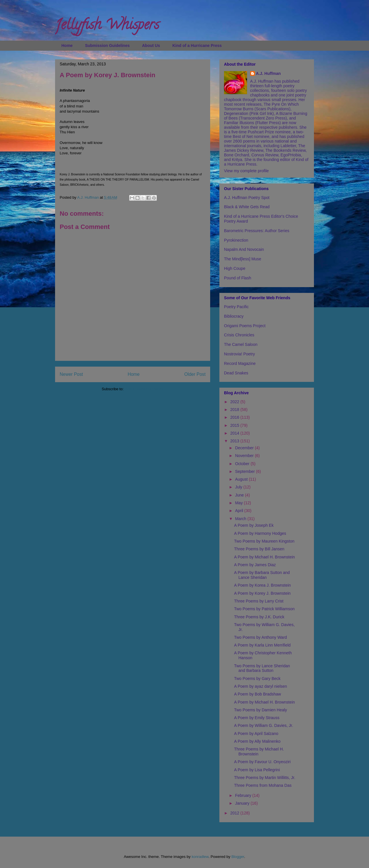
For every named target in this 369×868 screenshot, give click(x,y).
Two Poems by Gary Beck (257, 679)
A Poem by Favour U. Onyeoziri (262, 762)
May (239, 503)
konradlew (200, 857)
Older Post (195, 374)
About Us (151, 46)
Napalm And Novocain (244, 249)
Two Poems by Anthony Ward (260, 637)
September (245, 471)
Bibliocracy (234, 316)
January (243, 803)
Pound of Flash (238, 278)
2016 (235, 417)
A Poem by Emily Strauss (257, 718)
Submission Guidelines (107, 46)
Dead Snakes (236, 373)
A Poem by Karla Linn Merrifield (262, 645)
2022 (235, 402)
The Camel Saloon (241, 344)
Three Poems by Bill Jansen (259, 549)
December (245, 448)
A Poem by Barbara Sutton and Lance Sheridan (262, 575)
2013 (235, 441)
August (242, 479)
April (240, 511)
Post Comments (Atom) (144, 389)
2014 (235, 433)
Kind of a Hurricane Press (197, 46)
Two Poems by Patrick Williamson (264, 609)
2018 (235, 410)
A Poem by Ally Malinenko (257, 741)
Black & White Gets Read (247, 207)
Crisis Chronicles (239, 335)
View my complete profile (246, 171)
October (243, 464)
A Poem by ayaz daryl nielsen (261, 686)
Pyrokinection (236, 240)
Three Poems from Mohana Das (263, 785)
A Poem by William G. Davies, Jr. (264, 725)
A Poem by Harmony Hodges (260, 533)
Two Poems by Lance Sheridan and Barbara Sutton (262, 668)
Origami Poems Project (245, 326)
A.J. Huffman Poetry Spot (247, 198)
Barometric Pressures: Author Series (257, 231)
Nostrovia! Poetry (239, 354)
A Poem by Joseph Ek (254, 525)
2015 (235, 425)
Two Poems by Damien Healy (261, 710)
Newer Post (71, 374)
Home (67, 46)
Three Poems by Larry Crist (259, 601)
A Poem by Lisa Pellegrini (257, 770)
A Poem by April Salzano (256, 734)
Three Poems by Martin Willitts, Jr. (265, 778)
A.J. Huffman (268, 73)
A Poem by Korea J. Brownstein (262, 585)
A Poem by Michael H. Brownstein (264, 557)
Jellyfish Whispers (107, 26)
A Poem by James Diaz (255, 565)
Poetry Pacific (236, 307)
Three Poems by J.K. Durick (259, 617)
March (241, 519)
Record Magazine (240, 363)
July (239, 487)
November (245, 456)
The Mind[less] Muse (243, 259)
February (244, 795)
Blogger (238, 857)
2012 (235, 813)
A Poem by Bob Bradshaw (258, 694)
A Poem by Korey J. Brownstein (262, 593)
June (240, 495)
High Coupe (235, 268)
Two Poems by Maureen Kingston (264, 541)
